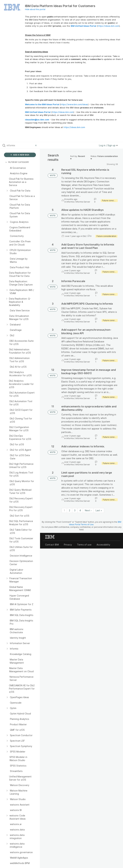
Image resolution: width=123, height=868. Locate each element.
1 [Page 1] (64, 510)
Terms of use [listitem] (84, 545)
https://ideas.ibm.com (108, 26)
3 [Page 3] (75, 510)
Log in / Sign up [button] (108, 145)
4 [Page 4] (80, 510)
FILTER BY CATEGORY (17, 162)
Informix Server (83, 202)
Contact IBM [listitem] (52, 545)
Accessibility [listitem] (103, 545)
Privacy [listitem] (68, 545)
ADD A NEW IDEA (20, 155)
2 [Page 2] (70, 510)
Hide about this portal (35, 9)
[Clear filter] (36, 145)
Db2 (85, 236)
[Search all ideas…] (20, 145)
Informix (70, 202)
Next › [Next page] (88, 510)
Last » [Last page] (99, 510)
